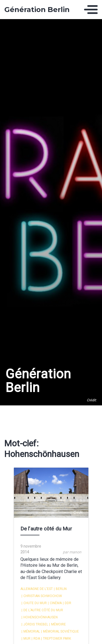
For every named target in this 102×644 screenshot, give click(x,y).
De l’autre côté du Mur (46, 529)
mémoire (58, 624)
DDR (67, 603)
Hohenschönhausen (40, 617)
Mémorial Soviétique (60, 631)
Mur (26, 639)
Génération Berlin (37, 10)
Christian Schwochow (42, 596)
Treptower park (56, 639)
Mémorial (31, 631)
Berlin (60, 589)
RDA (36, 639)
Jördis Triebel (35, 624)
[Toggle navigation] (91, 10)
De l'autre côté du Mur (42, 610)
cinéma (55, 603)
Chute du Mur (34, 603)
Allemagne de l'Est (37, 589)
